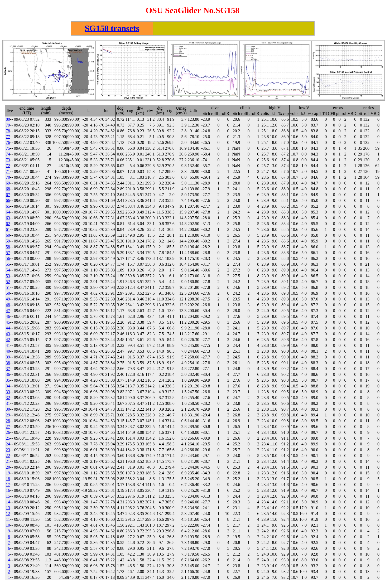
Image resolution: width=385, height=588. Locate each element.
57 (8, 253)
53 (8, 277)
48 (8, 306)
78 (8, 132)
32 (8, 398)
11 (8, 520)
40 (8, 352)
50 (8, 294)
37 (8, 369)
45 (8, 323)
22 (8, 456)
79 (8, 126)
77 (8, 137)
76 (8, 143)
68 (8, 190)
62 (8, 224)
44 (8, 329)
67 (8, 195)
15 (8, 497)
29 (8, 416)
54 (8, 271)
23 (8, 451)
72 (8, 166)
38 (8, 364)
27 (8, 427)
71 (8, 172)
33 (8, 393)
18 (8, 480)
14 (8, 503)
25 (8, 439)
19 (8, 474)
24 (8, 445)
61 (8, 230)
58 (8, 248)
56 (8, 259)
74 (8, 155)
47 (8, 311)
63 (8, 219)
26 (8, 433)
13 (8, 509)
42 (8, 340)
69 (8, 184)
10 (8, 526)
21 (8, 462)
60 (8, 236)
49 (8, 300)
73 (8, 161)
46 (8, 317)
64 (8, 213)
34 (8, 387)
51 (8, 288)
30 (8, 410)
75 (8, 149)
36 (8, 375)
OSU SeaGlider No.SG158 (192, 10)
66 (8, 201)
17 (8, 485)
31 (8, 404)
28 (8, 422)
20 (8, 468)
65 (8, 207)
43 (8, 335)
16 (8, 491)
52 (8, 282)
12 (8, 514)
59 (8, 242)
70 (8, 178)
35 (8, 381)
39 (8, 358)
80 (8, 120)
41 (8, 346)
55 (8, 265)
